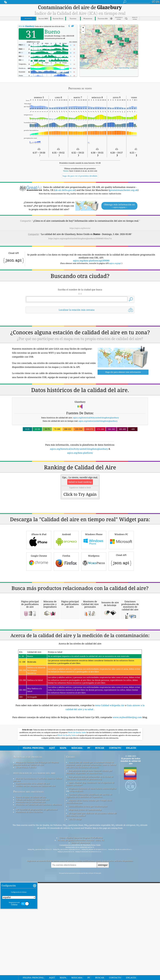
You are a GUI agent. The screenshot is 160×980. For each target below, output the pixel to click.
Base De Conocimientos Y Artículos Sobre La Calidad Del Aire (38, 883)
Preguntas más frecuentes (29, 895)
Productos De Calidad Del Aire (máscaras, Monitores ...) (38, 909)
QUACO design (75, 923)
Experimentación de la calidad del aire (33, 887)
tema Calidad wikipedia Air (110, 809)
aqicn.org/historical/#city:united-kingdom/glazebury (96, 418)
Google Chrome (39, 596)
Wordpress (94, 596)
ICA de (26, 26)
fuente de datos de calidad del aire (31, 901)
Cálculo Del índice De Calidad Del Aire (33, 903)
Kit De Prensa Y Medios (26, 871)
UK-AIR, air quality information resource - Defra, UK (81, 944)
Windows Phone (94, 574)
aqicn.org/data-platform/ (80, 453)
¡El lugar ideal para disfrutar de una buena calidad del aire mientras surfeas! (91, 918)
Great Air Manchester (81, 946)
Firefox (66, 596)
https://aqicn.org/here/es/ (80, 228)
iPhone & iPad (39, 574)
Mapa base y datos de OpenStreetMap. (85, 913)
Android (66, 574)
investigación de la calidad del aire (34, 877)
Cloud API (121, 595)
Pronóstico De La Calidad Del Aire (31, 906)
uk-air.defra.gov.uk (65, 190)
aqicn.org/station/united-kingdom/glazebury (98, 421)
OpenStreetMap (124, 68)
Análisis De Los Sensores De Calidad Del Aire (36, 890)
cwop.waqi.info (76, 895)
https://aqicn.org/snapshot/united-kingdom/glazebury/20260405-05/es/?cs (80, 238)
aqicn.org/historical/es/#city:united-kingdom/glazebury (79, 449)
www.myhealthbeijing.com (128, 821)
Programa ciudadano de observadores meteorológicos (93, 892)
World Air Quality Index (77, 836)
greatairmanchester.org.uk (124, 190)
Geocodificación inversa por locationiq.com (88, 910)
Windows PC (121, 574)
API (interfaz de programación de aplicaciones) (37, 913)
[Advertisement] (80, 476)
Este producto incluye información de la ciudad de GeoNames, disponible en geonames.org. (90, 882)
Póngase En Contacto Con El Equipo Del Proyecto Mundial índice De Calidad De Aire (36, 867)
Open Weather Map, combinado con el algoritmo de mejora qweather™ (90, 888)
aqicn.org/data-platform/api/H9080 (91, 261)
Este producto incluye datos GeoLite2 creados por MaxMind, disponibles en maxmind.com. (89, 876)
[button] (82, 57)
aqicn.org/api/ (115, 263)
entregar (103, 969)
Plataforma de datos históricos (29, 916)
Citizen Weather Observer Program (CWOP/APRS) (81, 941)
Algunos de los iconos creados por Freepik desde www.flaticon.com (89, 905)
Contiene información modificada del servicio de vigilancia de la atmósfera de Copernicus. (89, 899)
